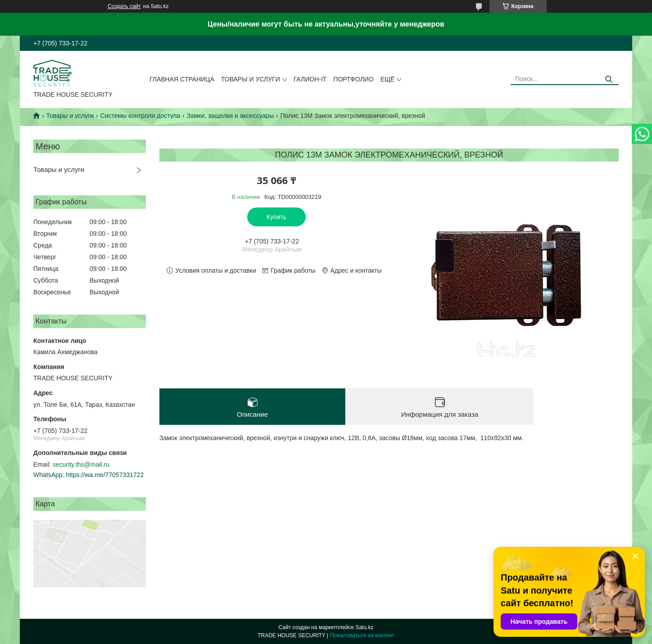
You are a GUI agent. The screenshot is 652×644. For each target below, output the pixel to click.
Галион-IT (310, 79)
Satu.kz (364, 627)
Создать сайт (124, 6)
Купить (276, 217)
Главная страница (182, 79)
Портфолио (353, 79)
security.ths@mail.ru (81, 464)
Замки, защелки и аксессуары (231, 116)
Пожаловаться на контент (362, 635)
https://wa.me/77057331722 (105, 475)
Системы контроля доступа (140, 116)
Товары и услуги (251, 79)
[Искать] (609, 79)
